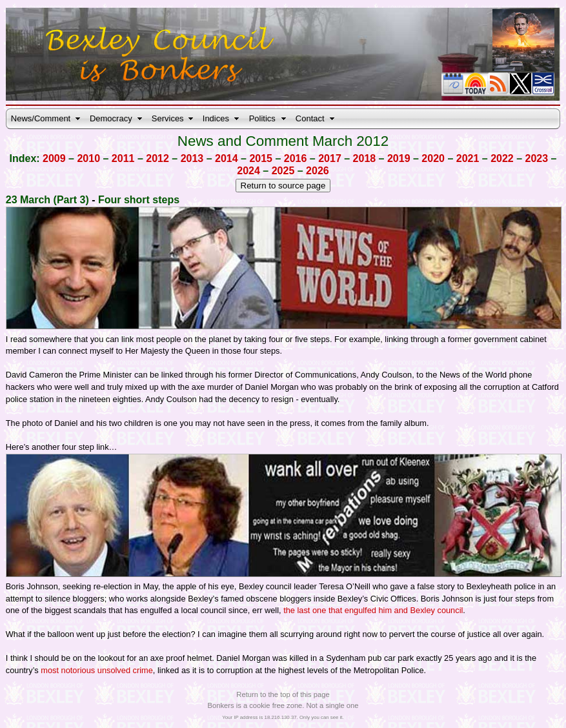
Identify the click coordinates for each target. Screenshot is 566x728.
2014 (227, 158)
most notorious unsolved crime (97, 670)
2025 (283, 171)
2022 (502, 158)
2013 (192, 158)
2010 (88, 158)
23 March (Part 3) (47, 200)
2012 (157, 158)
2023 (537, 158)
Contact (310, 118)
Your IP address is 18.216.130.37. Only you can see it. (283, 717)
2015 (261, 158)
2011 (123, 158)
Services (168, 118)
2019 (399, 158)
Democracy (111, 118)
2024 (248, 171)
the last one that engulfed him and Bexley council (373, 610)
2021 (468, 158)
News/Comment (41, 118)
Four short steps (139, 200)
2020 (433, 158)
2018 (365, 158)
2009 (54, 158)
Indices (216, 118)
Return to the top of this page (283, 694)
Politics (262, 118)
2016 (296, 158)
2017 (330, 158)
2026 (318, 171)
